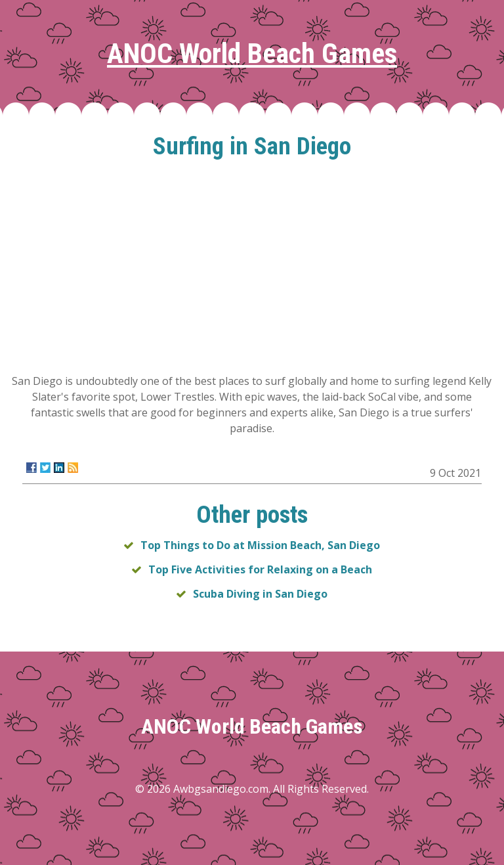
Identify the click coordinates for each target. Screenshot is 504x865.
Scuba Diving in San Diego (260, 594)
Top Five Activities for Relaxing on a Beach (260, 569)
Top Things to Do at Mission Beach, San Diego (260, 545)
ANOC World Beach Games (252, 54)
